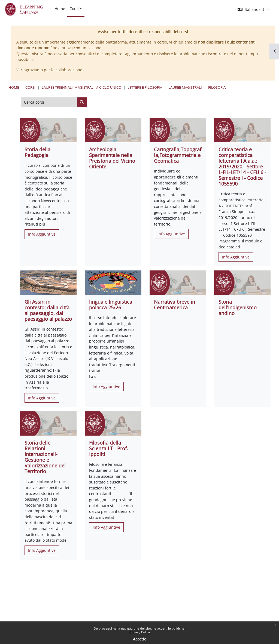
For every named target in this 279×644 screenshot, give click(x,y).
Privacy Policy (140, 632)
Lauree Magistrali (185, 87)
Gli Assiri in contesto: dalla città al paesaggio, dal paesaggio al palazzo (48, 310)
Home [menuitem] (60, 9)
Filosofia (217, 87)
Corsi (30, 87)
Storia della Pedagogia (37, 152)
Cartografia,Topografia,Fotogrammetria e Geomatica (178, 155)
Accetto (140, 639)
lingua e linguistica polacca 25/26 (111, 305)
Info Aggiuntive (42, 234)
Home (14, 87)
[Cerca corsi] (49, 102)
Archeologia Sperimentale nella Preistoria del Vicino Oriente (112, 158)
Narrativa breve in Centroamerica (175, 305)
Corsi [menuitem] (74, 9)
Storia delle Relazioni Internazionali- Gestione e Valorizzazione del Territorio (45, 457)
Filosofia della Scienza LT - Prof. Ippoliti (109, 448)
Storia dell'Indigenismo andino (238, 307)
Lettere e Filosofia (145, 87)
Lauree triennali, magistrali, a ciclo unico (81, 87)
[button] (253, 10)
